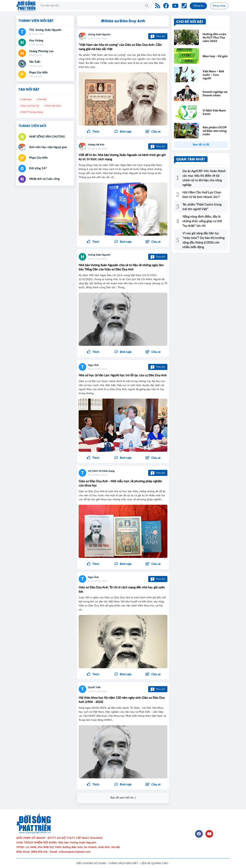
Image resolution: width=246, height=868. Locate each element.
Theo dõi (158, 36)
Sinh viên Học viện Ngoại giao (48, 147)
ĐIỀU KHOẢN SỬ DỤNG (91, 863)
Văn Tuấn (35, 62)
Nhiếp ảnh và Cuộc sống (44, 179)
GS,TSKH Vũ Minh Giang (101, 471)
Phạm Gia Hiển (38, 73)
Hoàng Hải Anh (96, 145)
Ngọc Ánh (93, 365)
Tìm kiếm (147, 6)
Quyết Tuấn (94, 688)
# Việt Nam (26, 99)
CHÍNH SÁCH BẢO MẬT (123, 863)
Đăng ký (198, 6)
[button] (153, 132)
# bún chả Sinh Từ (30, 106)
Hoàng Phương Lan (41, 51)
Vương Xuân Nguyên (99, 35)
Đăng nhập (219, 6)
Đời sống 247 (38, 168)
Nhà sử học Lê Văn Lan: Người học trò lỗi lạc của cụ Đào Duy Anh (123, 375)
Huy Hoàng (36, 41)
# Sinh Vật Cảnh (53, 106)
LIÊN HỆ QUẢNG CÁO (154, 863)
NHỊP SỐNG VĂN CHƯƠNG (47, 137)
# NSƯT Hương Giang (31, 112)
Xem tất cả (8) (201, 145)
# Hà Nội (42, 99)
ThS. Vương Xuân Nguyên (45, 30)
